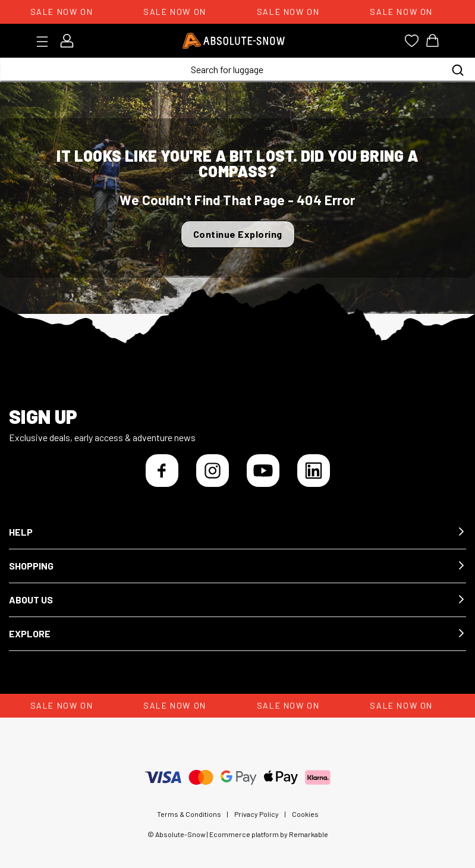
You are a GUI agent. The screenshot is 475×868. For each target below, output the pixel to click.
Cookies (305, 814)
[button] (237, 532)
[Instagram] (213, 471)
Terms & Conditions (189, 814)
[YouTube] (263, 471)
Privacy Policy (257, 814)
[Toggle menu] (46, 42)
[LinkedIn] (314, 471)
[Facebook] (162, 471)
